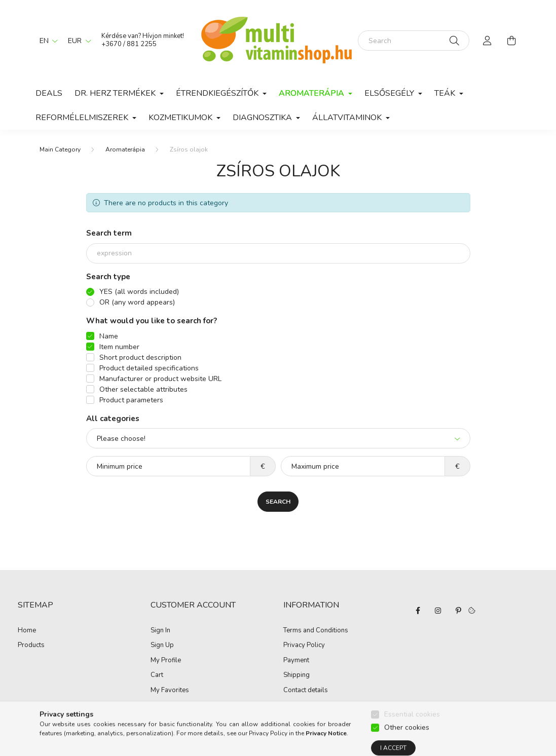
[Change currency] (77, 41)
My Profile (166, 661)
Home (27, 631)
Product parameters (131, 400)
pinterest (458, 611)
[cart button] (512, 41)
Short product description (140, 357)
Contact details (306, 691)
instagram (438, 611)
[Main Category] (60, 149)
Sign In (160, 631)
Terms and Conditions (316, 631)
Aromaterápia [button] (312, 93)
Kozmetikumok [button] (181, 118)
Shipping (296, 675)
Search (278, 502)
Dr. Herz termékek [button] (116, 93)
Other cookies (407, 749)
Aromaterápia (125, 149)
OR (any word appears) (137, 302)
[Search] (414, 41)
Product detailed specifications (149, 368)
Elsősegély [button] (390, 93)
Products (31, 646)
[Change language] (46, 41)
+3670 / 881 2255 (129, 44)
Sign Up (162, 646)
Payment (296, 661)
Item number (119, 347)
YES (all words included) (139, 292)
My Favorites (170, 691)
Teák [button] (446, 93)
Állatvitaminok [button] (348, 118)
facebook (418, 611)
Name (109, 336)
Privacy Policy (304, 646)
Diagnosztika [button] (263, 118)
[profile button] (488, 41)
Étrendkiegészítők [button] (218, 93)
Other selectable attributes (143, 389)
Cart (157, 675)
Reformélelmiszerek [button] (83, 118)
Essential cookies (412, 735)
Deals (49, 93)
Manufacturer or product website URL (160, 379)
